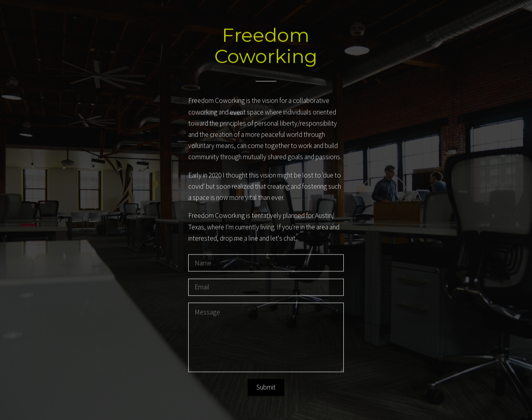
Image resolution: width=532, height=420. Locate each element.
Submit (266, 388)
